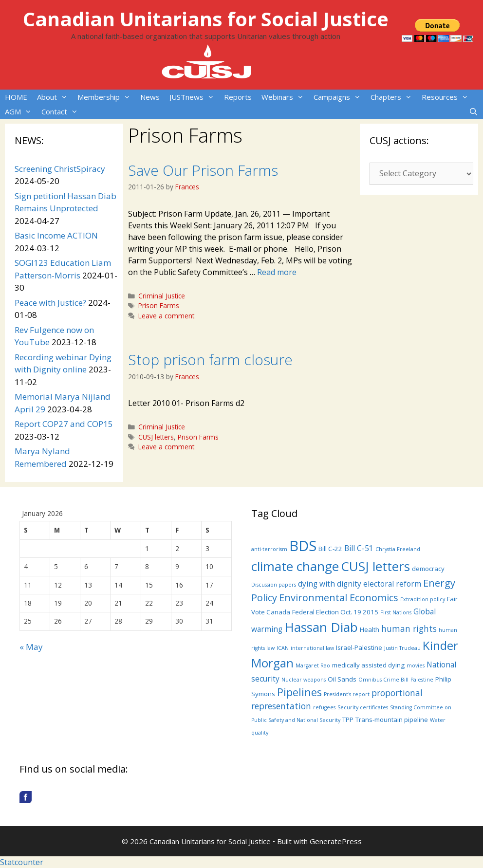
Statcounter (22, 862)
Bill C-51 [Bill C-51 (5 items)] (359, 548)
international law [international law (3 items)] (312, 648)
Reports (238, 97)
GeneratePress (336, 841)
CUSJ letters (156, 437)
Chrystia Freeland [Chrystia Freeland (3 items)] (398, 549)
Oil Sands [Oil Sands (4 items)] (342, 679)
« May (31, 647)
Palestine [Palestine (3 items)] (422, 680)
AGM (21, 111)
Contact (62, 111)
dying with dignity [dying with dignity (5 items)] (330, 584)
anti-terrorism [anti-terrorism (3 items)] (269, 549)
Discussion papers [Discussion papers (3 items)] (274, 585)
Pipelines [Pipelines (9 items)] (299, 692)
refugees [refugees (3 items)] (324, 707)
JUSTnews (194, 97)
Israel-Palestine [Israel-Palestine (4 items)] (359, 647)
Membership (106, 97)
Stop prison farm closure (210, 360)
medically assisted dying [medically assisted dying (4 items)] (368, 665)
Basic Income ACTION (56, 235)
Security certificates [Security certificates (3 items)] (363, 707)
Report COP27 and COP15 (64, 424)
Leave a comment (166, 316)
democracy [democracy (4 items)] (428, 569)
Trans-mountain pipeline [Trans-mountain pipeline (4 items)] (392, 720)
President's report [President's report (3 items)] (347, 694)
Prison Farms (159, 305)
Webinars (285, 97)
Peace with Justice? (50, 303)
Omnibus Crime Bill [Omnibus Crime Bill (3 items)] (383, 680)
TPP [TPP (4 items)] (348, 720)
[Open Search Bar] (474, 111)
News (150, 97)
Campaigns (340, 97)
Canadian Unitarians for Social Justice (206, 19)
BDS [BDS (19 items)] (303, 546)
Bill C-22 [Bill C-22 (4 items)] (330, 549)
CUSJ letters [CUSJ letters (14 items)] (375, 566)
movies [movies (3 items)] (416, 665)
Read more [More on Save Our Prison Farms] (277, 272)
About (55, 97)
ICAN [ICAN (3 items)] (283, 648)
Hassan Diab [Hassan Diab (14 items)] (321, 627)
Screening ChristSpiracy (60, 169)
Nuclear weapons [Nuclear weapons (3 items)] (304, 680)
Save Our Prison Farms (203, 170)
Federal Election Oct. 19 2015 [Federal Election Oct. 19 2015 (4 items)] (335, 612)
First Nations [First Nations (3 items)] (396, 612)
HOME (16, 97)
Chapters (394, 97)
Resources (447, 97)
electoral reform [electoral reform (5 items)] (392, 584)
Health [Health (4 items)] (370, 629)
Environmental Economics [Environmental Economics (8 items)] (339, 598)
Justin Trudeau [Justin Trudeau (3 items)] (402, 648)
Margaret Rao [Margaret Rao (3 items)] (313, 665)
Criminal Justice (162, 296)
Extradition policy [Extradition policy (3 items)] (423, 599)
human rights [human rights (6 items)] (409, 628)
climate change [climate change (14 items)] (295, 566)
